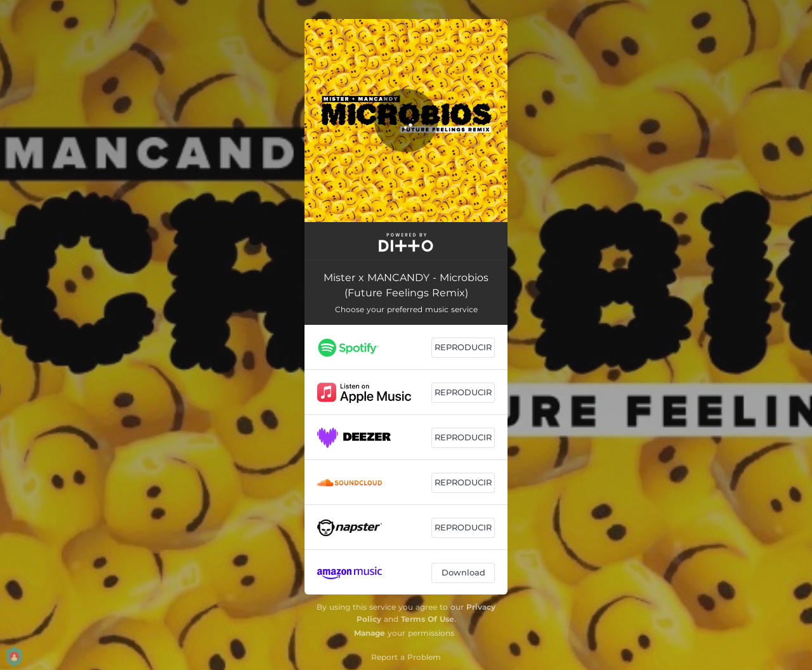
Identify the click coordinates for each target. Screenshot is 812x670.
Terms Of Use (428, 619)
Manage (370, 633)
